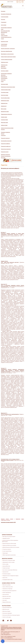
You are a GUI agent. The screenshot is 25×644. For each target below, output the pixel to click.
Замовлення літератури (7, 589)
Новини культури (6, 568)
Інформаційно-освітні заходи (9, 562)
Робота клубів (5, 564)
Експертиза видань (7, 574)
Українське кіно (4, 65)
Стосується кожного (7, 549)
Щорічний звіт (6, 572)
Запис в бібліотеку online (8, 587)
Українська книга (4, 62)
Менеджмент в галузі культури (7, 54)
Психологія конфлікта (5, 144)
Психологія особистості (6, 146)
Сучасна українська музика (7, 59)
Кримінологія (4, 106)
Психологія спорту (5, 152)
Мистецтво (3, 75)
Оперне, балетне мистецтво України (8, 57)
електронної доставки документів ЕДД (8, 522)
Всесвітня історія (4, 41)
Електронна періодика (7, 613)
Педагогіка (3, 80)
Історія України (4, 44)
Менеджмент (4, 68)
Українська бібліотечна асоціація (9, 545)
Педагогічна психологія (6, 149)
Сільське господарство (6, 156)
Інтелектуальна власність (6, 37)
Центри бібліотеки (6, 566)
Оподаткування (4, 78)
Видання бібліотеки (7, 602)
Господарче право (5, 92)
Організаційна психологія (6, 141)
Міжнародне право (5, 112)
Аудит (2, 29)
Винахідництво (4, 32)
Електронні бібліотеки (7, 607)
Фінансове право (4, 122)
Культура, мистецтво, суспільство (8, 49)
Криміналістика (4, 103)
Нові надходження (6, 598)
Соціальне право (4, 120)
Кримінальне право (5, 101)
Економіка (3, 11)
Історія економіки (5, 17)
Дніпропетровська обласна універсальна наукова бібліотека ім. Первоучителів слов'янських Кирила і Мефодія (11, 629)
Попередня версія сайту (8, 580)
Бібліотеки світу (6, 609)
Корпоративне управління (6, 28)
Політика (3, 130)
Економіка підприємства (6, 14)
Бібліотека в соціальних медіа (9, 560)
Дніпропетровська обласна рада (9, 543)
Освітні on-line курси (7, 617)
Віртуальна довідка (7, 585)
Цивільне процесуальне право (7, 128)
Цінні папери (4, 25)
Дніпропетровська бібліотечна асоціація (11, 547)
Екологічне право (5, 95)
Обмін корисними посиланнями (9, 555)
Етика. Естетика (4, 36)
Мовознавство (4, 77)
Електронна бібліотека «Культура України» (11, 615)
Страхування (4, 22)
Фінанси (3, 134)
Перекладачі (5, 553)
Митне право (4, 109)
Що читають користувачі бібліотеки (10, 570)
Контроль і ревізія (5, 71)
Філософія (3, 158)
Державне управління (5, 132)
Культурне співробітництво (6, 51)
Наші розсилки (6, 594)
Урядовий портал (6, 538)
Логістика (3, 19)
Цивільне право (4, 125)
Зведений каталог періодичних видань (11, 576)
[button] (3, 641)
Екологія (3, 34)
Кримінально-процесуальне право (8, 87)
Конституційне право (5, 98)
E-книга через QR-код (7, 551)
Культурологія (4, 46)
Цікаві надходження (7, 593)
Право (2, 81)
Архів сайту (5, 578)
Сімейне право (4, 117)
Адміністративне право (6, 90)
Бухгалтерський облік (5, 31)
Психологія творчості (5, 138)
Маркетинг (3, 67)
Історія (2, 39)
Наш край (5, 600)
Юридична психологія (5, 155)
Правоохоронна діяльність (6, 114)
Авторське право (4, 84)
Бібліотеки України (6, 611)
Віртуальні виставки (7, 596)
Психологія (3, 135)
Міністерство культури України (9, 537)
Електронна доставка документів (9, 591)
